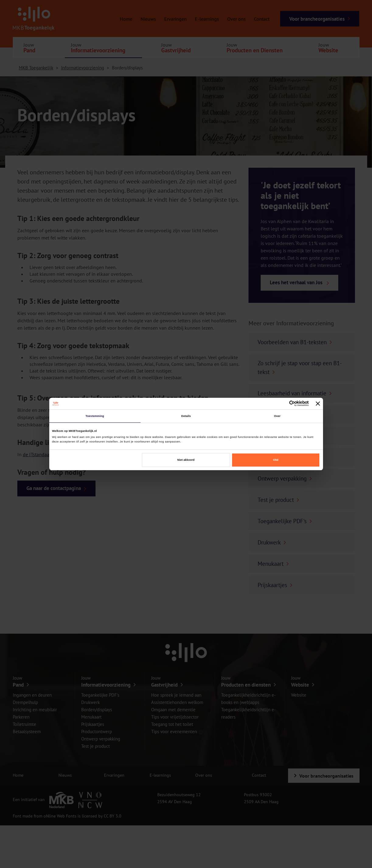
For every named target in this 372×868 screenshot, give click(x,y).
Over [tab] (277, 416)
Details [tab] (186, 416)
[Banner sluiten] (318, 404)
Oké (276, 460)
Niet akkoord (186, 460)
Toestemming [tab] (95, 416)
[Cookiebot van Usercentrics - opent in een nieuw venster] (282, 403)
